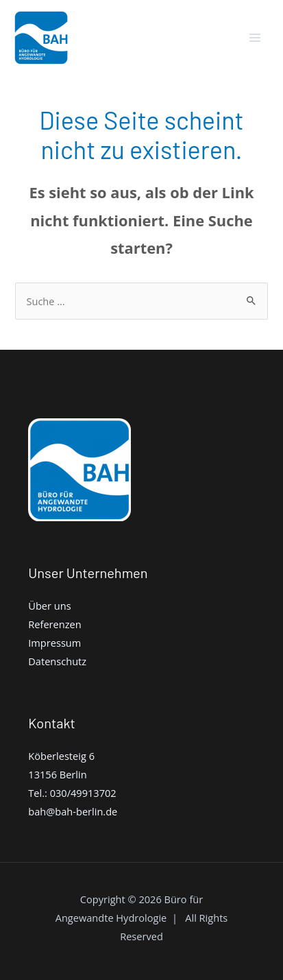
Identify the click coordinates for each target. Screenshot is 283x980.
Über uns (49, 606)
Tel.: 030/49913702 (72, 793)
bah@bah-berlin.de (73, 811)
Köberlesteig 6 (61, 756)
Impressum (54, 643)
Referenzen (54, 624)
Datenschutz (57, 661)
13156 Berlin (57, 774)
